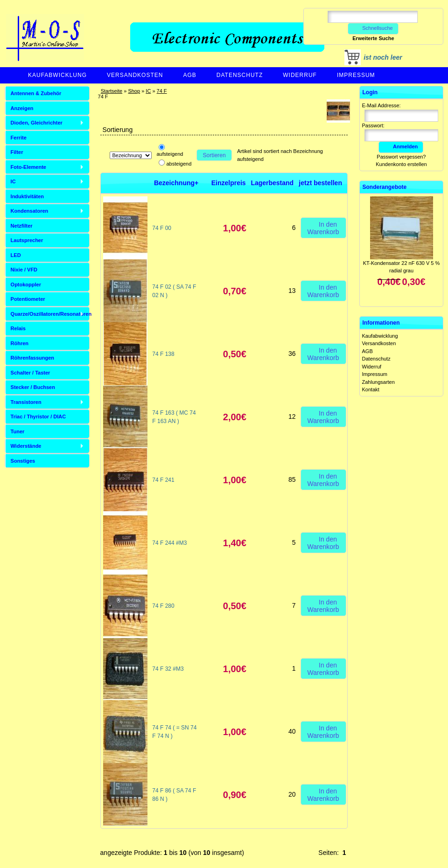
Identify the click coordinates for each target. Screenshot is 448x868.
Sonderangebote (385, 187)
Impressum (356, 75)
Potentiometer (28, 299)
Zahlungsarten (378, 382)
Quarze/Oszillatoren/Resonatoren (50, 314)
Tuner (18, 431)
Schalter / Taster (31, 373)
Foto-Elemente (28, 167)
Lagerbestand (272, 183)
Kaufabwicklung (57, 75)
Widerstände (26, 446)
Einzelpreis (229, 183)
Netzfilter (22, 226)
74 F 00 (162, 228)
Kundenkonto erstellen (401, 164)
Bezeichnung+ (176, 183)
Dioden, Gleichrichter (37, 123)
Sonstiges (23, 461)
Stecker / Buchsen (33, 387)
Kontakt (371, 389)
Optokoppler (26, 285)
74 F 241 (163, 480)
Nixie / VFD (24, 270)
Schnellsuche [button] (373, 28)
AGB (189, 75)
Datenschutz (240, 75)
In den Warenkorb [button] (323, 228)
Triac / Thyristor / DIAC (38, 417)
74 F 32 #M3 (168, 669)
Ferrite (19, 138)
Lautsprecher (27, 240)
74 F (162, 91)
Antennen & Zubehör (36, 93)
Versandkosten (135, 75)
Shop (134, 91)
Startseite (112, 91)
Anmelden (401, 146)
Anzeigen (22, 108)
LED (16, 255)
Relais (18, 328)
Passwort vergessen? (401, 157)
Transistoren (26, 402)
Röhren (20, 343)
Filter (17, 152)
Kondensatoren (30, 211)
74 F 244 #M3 (169, 543)
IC (148, 91)
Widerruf (300, 75)
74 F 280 (163, 606)
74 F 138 (163, 354)
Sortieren (214, 155)
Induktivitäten (28, 196)
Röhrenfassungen (33, 358)
